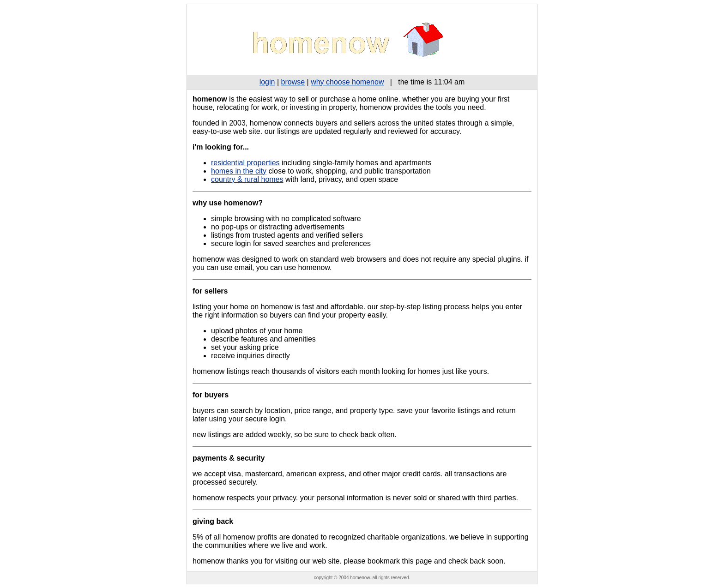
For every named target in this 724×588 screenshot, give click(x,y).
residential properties (245, 163)
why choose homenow (347, 82)
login (267, 82)
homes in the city (239, 171)
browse (293, 82)
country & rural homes (247, 179)
